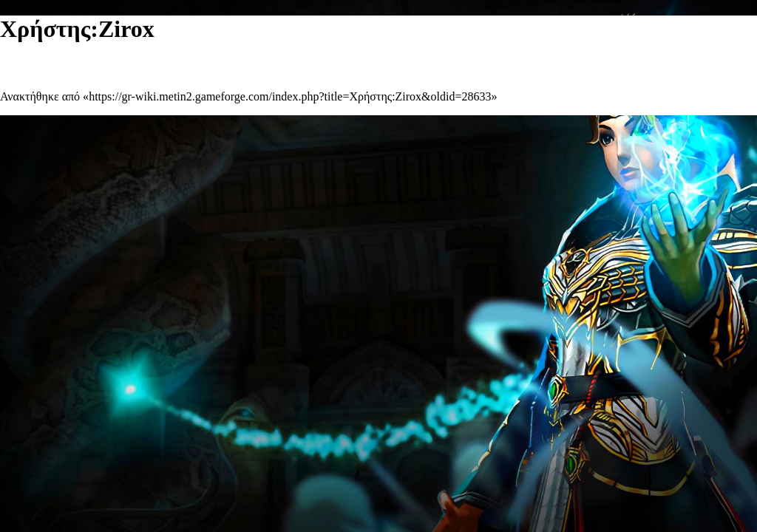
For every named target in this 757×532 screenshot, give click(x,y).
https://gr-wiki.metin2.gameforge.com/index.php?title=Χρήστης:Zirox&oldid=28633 (290, 96)
